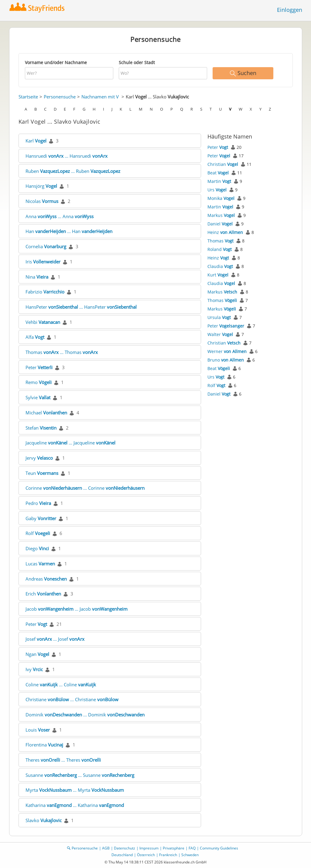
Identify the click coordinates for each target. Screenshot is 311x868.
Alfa (35, 337)
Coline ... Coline (61, 684)
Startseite (28, 97)
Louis (38, 730)
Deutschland (122, 855)
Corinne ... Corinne (85, 488)
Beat (218, 173)
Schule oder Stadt (137, 62)
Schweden (190, 855)
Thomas (220, 241)
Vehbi (43, 322)
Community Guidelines (219, 848)
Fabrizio (45, 292)
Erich (43, 594)
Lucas (40, 564)
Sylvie (38, 397)
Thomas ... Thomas (62, 352)
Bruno (226, 360)
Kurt (218, 275)
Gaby (41, 518)
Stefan (41, 428)
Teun (42, 473)
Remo (39, 382)
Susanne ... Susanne (80, 775)
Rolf (38, 533)
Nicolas (42, 201)
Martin (219, 181)
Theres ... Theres (63, 760)
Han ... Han (69, 231)
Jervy (39, 458)
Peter (39, 367)
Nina (37, 277)
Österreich (146, 855)
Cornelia (46, 246)
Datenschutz (125, 848)
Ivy (34, 669)
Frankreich (168, 855)
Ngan (37, 654)
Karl (36, 141)
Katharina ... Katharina (75, 805)
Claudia (220, 266)
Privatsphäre (174, 848)
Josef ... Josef (55, 639)
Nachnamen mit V (100, 97)
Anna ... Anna (60, 216)
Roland (220, 249)
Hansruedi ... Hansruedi (67, 156)
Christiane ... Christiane (72, 699)
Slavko (44, 820)
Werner (227, 351)
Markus (221, 215)
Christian (223, 164)
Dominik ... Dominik (85, 715)
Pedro (38, 503)
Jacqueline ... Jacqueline (70, 443)
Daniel (220, 224)
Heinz (225, 232)
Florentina (44, 745)
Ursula (219, 317)
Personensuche (60, 97)
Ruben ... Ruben (73, 171)
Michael (46, 413)
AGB (106, 848)
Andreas (46, 579)
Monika (221, 198)
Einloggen (290, 10)
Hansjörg (41, 186)
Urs (217, 190)
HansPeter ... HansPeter (81, 307)
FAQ (192, 848)
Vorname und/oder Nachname (56, 62)
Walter (220, 334)
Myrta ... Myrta (75, 790)
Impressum (149, 848)
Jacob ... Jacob (77, 609)
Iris (43, 262)
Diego (37, 548)
